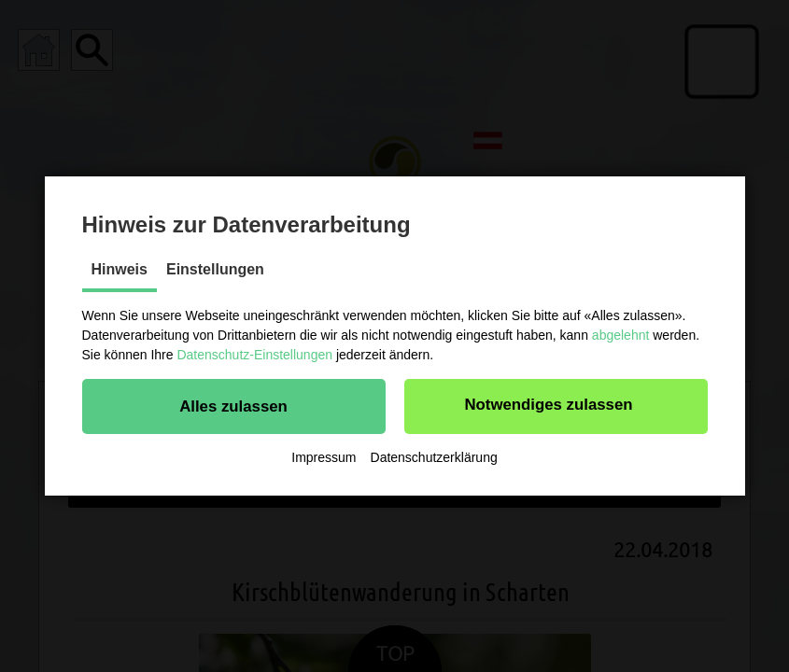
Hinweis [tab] (120, 269)
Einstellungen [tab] (215, 269)
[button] (234, 406)
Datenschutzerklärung (434, 457)
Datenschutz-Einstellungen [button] (254, 355)
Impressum (324, 457)
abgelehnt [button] (621, 335)
